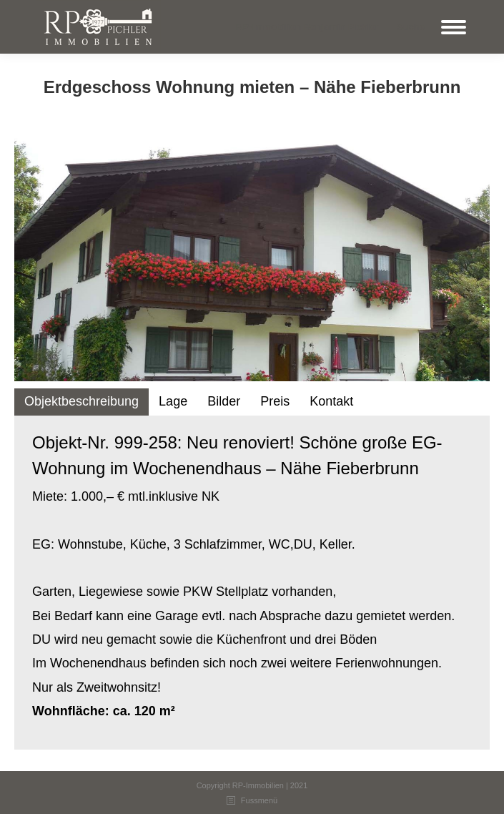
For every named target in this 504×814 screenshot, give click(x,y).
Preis (275, 401)
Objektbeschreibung (81, 401)
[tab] (81, 402)
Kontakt (331, 401)
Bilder (224, 401)
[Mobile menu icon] (454, 27)
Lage (173, 401)
